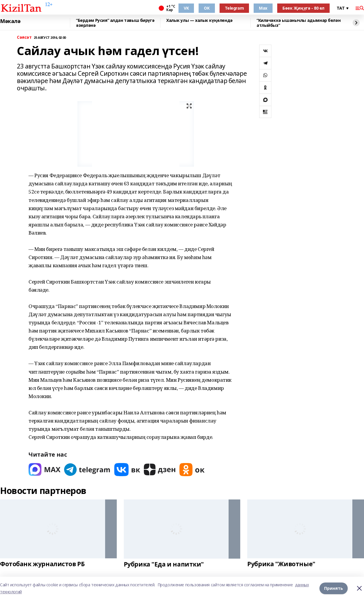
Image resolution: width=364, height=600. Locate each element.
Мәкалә (10, 21)
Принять (334, 588)
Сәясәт (24, 37)
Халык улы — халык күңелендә (199, 21)
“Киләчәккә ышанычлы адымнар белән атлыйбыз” (298, 23)
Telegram (234, 8)
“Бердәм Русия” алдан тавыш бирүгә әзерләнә (115, 23)
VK (186, 8)
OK (207, 8)
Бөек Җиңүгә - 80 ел (303, 8)
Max (263, 8)
